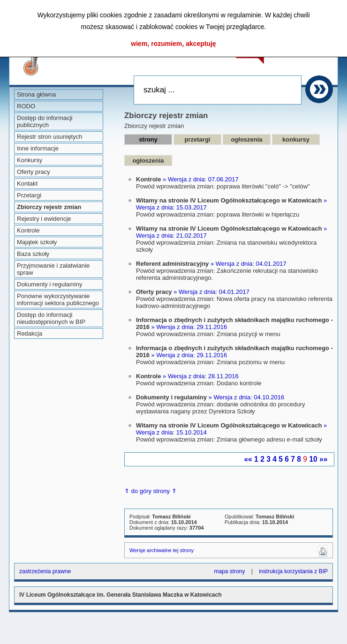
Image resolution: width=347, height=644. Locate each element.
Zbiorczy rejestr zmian (49, 207)
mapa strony (229, 571)
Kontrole (28, 230)
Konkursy (30, 160)
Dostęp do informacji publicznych (45, 121)
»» (323, 459)
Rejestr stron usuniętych (49, 137)
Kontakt (27, 183)
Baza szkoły (33, 254)
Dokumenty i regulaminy (49, 284)
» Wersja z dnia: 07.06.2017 (201, 179)
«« (248, 459)
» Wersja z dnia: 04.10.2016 (247, 397)
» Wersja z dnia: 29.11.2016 (189, 327)
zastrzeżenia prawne (45, 571)
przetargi (198, 139)
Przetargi (29, 195)
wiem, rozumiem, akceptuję (173, 44)
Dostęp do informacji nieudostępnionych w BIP (51, 318)
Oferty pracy (34, 172)
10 (313, 459)
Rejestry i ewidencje (44, 219)
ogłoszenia (246, 139)
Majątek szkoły (37, 242)
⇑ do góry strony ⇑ (151, 491)
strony (148, 139)
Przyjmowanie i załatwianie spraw (53, 269)
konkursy (296, 139)
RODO (26, 106)
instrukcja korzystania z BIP (293, 571)
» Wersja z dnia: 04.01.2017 (249, 264)
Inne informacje (38, 148)
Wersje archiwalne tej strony (162, 550)
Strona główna (36, 94)
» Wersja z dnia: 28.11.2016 (201, 376)
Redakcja (30, 333)
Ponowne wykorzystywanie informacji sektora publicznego (58, 300)
